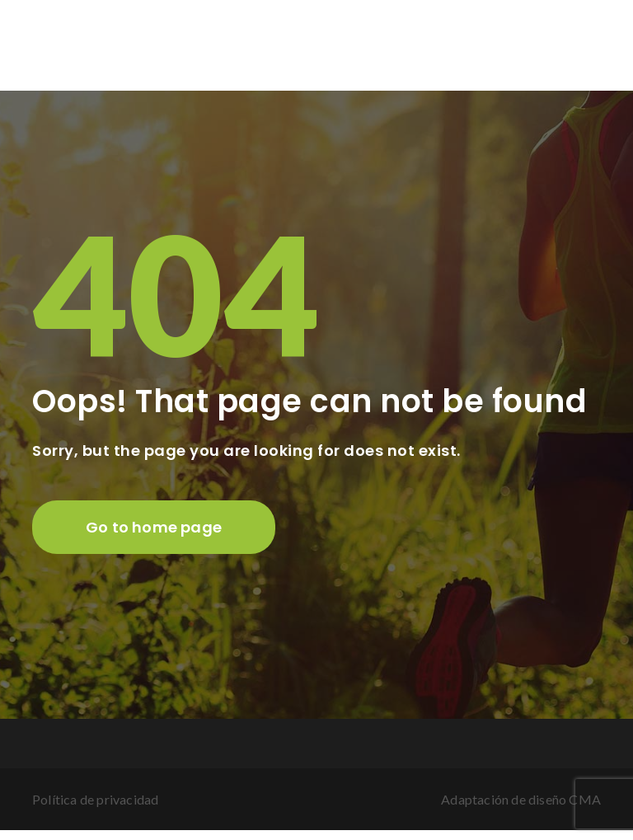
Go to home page (154, 527)
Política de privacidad (95, 799)
